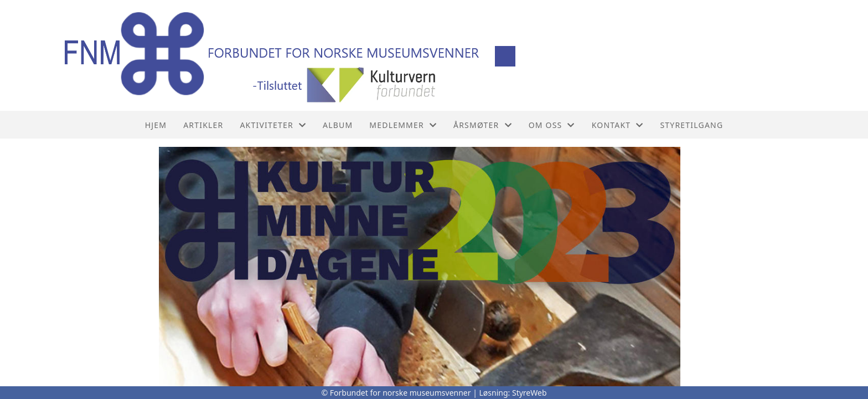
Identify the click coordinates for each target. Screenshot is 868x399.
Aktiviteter (273, 125)
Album (338, 125)
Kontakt (618, 125)
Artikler (203, 125)
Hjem (156, 125)
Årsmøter (483, 125)
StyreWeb (529, 393)
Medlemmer (403, 125)
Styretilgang (691, 125)
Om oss (552, 125)
